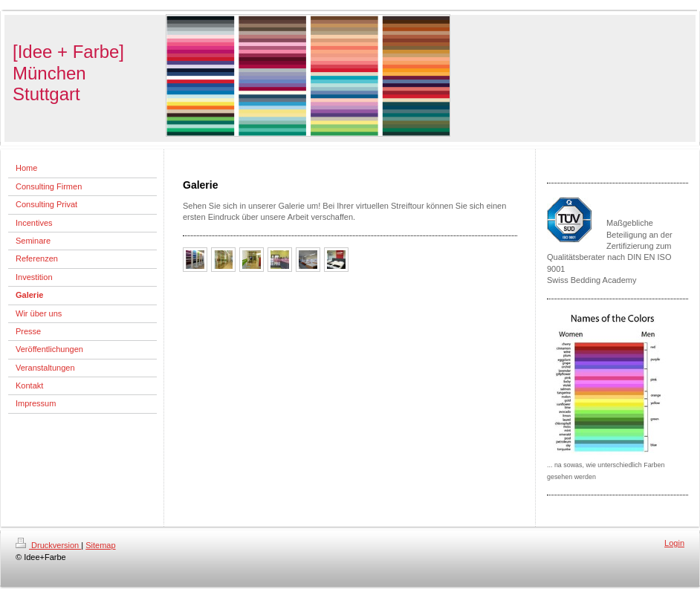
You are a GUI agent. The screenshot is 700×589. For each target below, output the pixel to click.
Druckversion (48, 545)
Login (674, 543)
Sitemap (100, 545)
